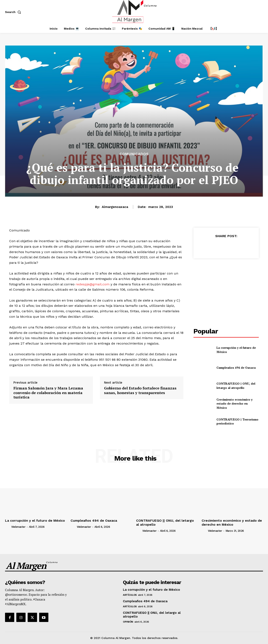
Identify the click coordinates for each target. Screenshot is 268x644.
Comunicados (134, 154)
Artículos (130, 595)
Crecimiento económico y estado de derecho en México (234, 404)
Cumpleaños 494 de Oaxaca (236, 368)
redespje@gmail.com (93, 284)
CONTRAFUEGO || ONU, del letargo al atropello (236, 386)
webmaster (18, 527)
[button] (14, 12)
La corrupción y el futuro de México (35, 521)
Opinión (128, 622)
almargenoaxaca (115, 207)
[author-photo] (8, 526)
